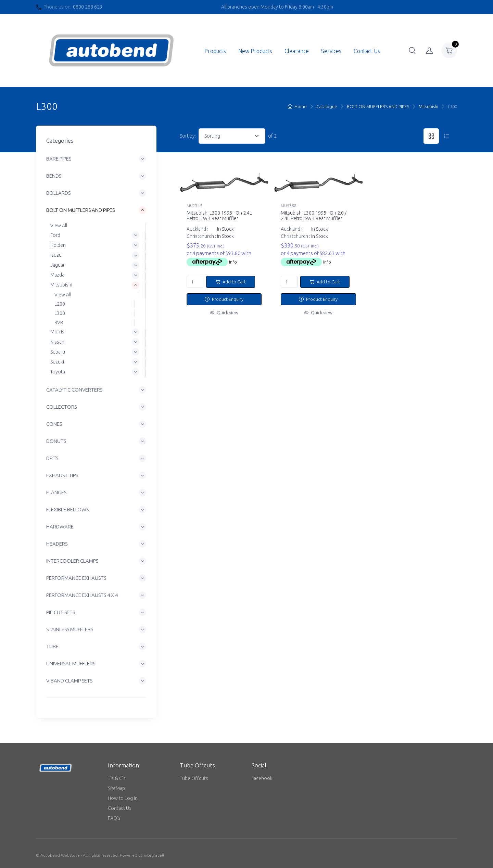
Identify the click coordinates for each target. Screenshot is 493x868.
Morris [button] (57, 332)
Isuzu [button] (56, 255)
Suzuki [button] (57, 362)
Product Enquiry (224, 299)
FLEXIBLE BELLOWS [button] (67, 510)
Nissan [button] (57, 342)
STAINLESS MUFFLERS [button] (70, 630)
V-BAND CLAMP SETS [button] (69, 681)
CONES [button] (54, 424)
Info (233, 262)
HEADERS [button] (57, 544)
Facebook (262, 778)
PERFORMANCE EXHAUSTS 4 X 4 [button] (82, 595)
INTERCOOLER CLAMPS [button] (72, 561)
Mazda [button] (57, 275)
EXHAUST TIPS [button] (62, 476)
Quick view (224, 312)
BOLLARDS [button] (58, 193)
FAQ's (114, 818)
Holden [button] (58, 245)
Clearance (297, 51)
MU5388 (289, 206)
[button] (412, 50)
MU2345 (194, 206)
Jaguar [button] (58, 265)
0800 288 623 (88, 7)
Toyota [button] (58, 372)
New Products (255, 51)
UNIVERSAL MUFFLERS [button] (71, 664)
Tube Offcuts (194, 778)
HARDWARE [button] (60, 527)
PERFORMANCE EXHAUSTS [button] (76, 578)
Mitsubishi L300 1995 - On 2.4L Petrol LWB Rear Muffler (219, 216)
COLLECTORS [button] (61, 407)
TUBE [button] (52, 647)
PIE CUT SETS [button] (61, 612)
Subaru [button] (58, 352)
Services (331, 51)
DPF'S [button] (52, 458)
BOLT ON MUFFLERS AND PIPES (378, 106)
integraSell (154, 855)
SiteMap (116, 788)
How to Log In (123, 798)
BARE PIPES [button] (59, 159)
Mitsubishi (428, 106)
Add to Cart (231, 282)
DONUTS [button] (56, 441)
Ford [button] (55, 235)
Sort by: (188, 136)
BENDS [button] (54, 176)
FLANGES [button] (56, 493)
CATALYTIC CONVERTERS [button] (74, 390)
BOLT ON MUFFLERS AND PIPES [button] (80, 210)
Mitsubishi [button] (61, 285)
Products (215, 51)
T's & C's (117, 778)
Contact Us (367, 51)
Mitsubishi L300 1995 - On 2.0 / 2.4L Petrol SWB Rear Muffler (314, 216)
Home (297, 106)
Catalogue (327, 106)
